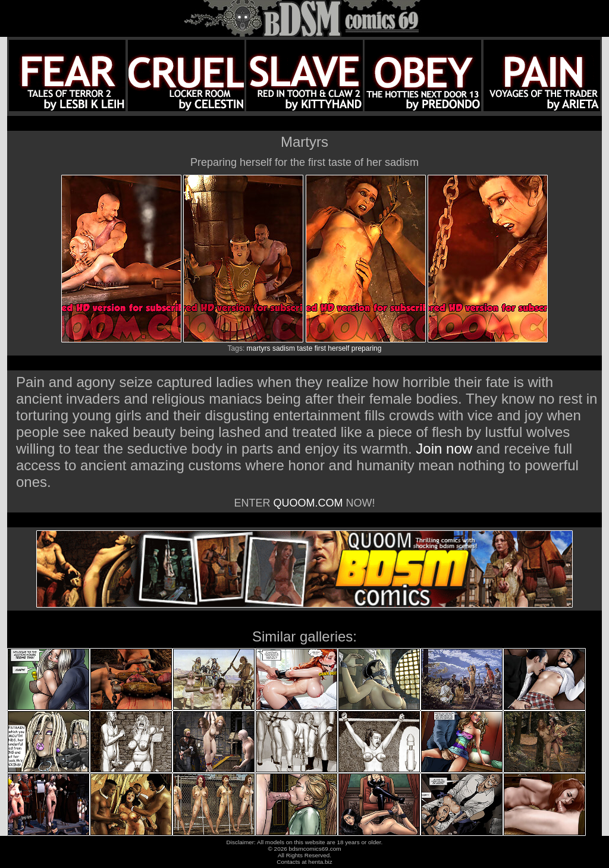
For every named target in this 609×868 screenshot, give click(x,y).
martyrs (259, 348)
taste (304, 348)
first (320, 348)
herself (338, 348)
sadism (284, 348)
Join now (446, 449)
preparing (367, 348)
